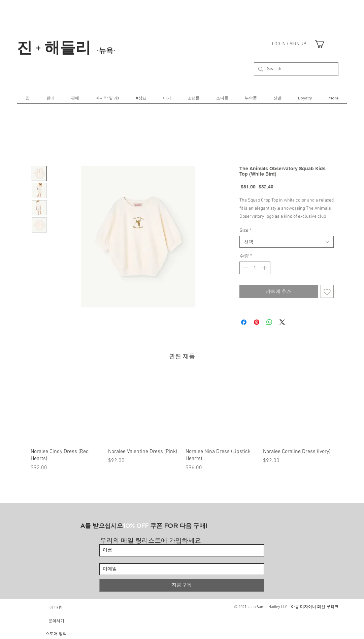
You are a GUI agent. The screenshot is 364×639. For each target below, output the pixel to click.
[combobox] (287, 242)
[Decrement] (245, 268)
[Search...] (295, 69)
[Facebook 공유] (244, 322)
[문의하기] (56, 621)
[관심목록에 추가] (327, 291)
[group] (182, 425)
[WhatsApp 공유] (269, 322)
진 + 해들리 (66, 47)
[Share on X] (282, 322)
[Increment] (265, 268)
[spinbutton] (255, 268)
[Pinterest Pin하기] (257, 322)
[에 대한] (56, 607)
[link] (324, 44)
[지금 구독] (182, 585)
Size (245, 230)
